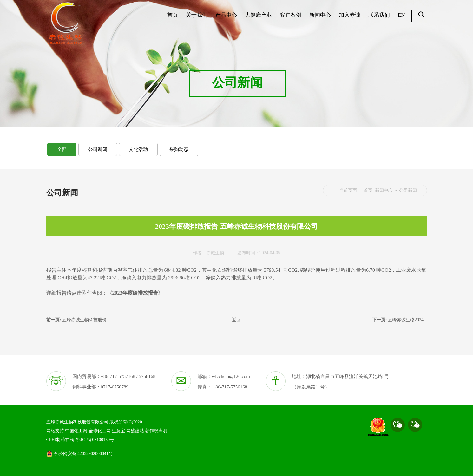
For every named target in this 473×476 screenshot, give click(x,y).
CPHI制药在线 (60, 440)
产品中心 (225, 18)
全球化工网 (100, 431)
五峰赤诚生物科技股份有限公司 (77, 422)
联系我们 (378, 18)
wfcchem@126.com (231, 376)
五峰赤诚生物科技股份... (86, 320)
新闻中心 (319, 18)
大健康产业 (258, 18)
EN (401, 18)
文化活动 (138, 149)
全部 (62, 149)
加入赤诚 (349, 18)
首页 (172, 18)
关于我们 (196, 18)
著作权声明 (156, 431)
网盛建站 (135, 431)
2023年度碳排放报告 (135, 293)
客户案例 (290, 18)
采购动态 (179, 149)
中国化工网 (76, 431)
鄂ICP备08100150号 (95, 440)
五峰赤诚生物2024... (407, 320)
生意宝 (118, 431)
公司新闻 (98, 149)
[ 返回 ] (236, 320)
